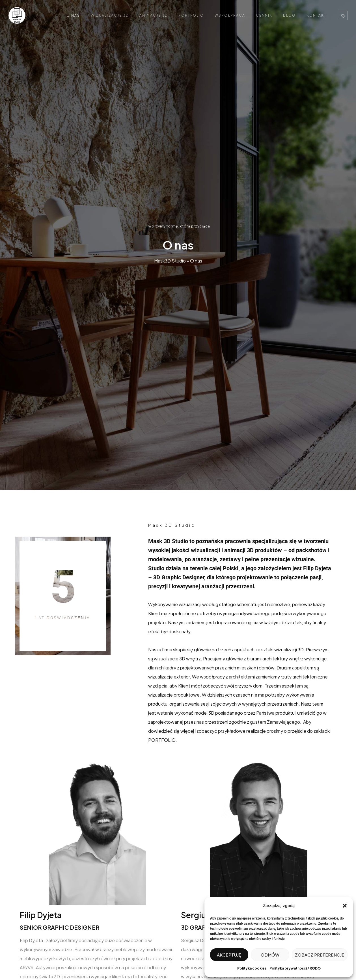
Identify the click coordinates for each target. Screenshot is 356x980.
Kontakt (317, 15)
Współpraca (230, 15)
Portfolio (191, 15)
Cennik (264, 15)
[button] (345, 906)
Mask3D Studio (170, 261)
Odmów (270, 955)
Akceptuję (229, 955)
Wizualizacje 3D (110, 15)
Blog (289, 15)
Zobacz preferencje (320, 955)
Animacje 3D (154, 15)
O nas (73, 15)
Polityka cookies (252, 968)
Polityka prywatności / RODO (295, 968)
